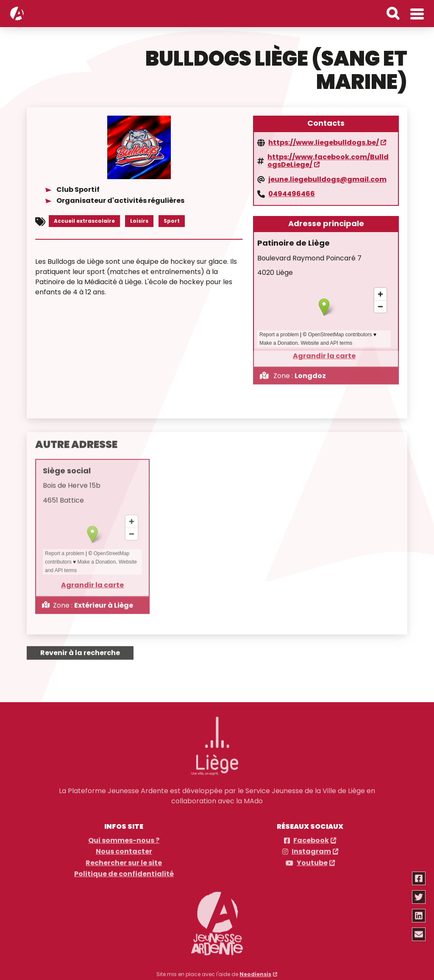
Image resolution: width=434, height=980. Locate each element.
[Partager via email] (419, 934)
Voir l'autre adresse (326, 389)
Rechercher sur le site (124, 857)
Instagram (311, 846)
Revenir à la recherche (80, 646)
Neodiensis (255, 968)
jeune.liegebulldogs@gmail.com (327, 178)
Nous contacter (124, 846)
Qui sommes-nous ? (124, 834)
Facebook (311, 834)
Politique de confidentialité (124, 868)
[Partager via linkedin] (419, 916)
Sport (172, 219)
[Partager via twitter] (419, 897)
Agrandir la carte (324, 349)
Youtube (312, 857)
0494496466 (292, 193)
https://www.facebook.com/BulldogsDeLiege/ (328, 159)
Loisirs (139, 219)
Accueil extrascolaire (84, 219)
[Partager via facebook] (419, 878)
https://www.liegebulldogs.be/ (324, 141)
